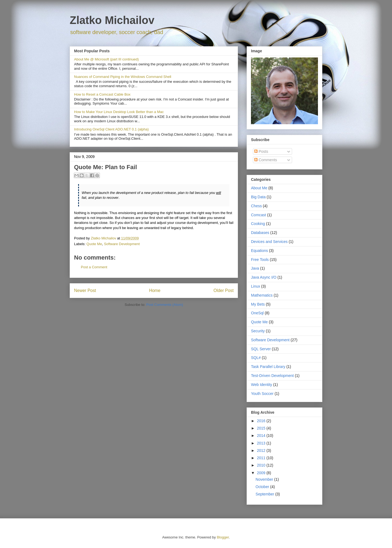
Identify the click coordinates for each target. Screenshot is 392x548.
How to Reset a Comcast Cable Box (102, 94)
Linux (255, 286)
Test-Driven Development (272, 376)
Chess (256, 206)
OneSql (257, 313)
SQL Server (261, 349)
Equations (259, 251)
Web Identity (262, 385)
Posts (261, 151)
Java (255, 268)
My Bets (258, 304)
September (265, 494)
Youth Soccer (262, 394)
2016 (262, 421)
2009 (262, 473)
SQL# (256, 358)
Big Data (258, 197)
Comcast (258, 215)
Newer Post (85, 290)
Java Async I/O (264, 277)
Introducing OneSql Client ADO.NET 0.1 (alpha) (111, 129)
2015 (262, 428)
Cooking (258, 224)
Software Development (122, 244)
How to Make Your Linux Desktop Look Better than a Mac (119, 112)
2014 (262, 436)
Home (155, 290)
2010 (262, 465)
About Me (259, 188)
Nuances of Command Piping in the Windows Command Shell (123, 77)
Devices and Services (269, 242)
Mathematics (262, 295)
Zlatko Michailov (112, 20)
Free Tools (260, 260)
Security (258, 331)
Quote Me (94, 244)
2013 (262, 443)
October (263, 487)
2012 (262, 450)
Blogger (223, 537)
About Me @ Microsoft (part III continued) (106, 59)
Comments (266, 160)
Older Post (223, 290)
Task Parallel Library (268, 367)
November (265, 479)
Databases (260, 233)
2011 (262, 458)
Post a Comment (94, 267)
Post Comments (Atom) (165, 305)
